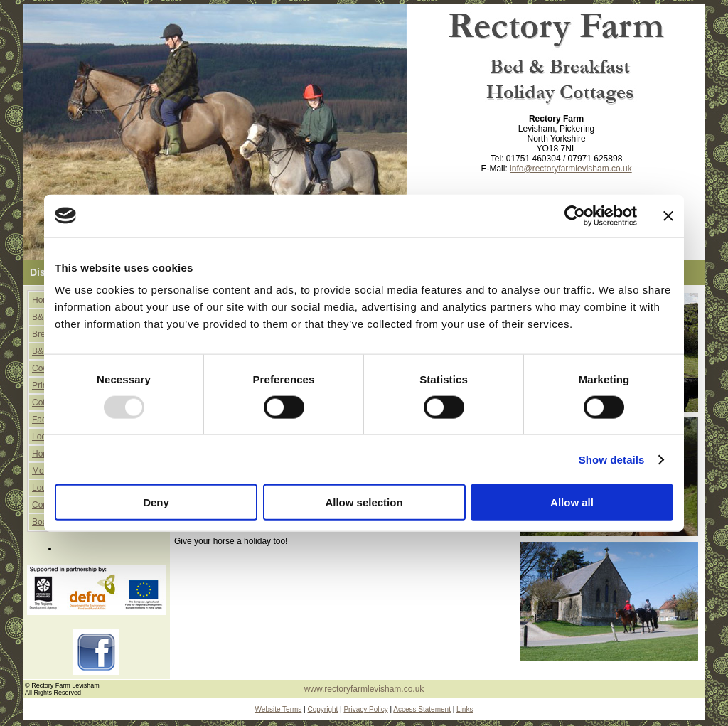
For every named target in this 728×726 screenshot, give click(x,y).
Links (465, 709)
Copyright (322, 709)
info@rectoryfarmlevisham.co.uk (571, 169)
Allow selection (364, 502)
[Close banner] (668, 215)
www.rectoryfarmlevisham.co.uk (364, 689)
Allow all (572, 502)
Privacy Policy (365, 709)
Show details (612, 459)
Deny (156, 502)
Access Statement (422, 709)
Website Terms (279, 709)
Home (43, 300)
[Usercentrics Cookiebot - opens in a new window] (575, 215)
